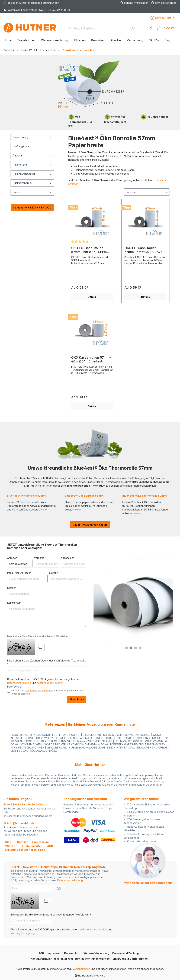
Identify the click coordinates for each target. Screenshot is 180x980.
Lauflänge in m (32, 146)
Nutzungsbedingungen (50, 683)
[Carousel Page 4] (140, 648)
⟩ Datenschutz (31, 846)
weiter (44, 510)
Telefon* (53, 573)
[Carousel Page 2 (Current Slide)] (131, 648)
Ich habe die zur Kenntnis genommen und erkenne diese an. (47, 692)
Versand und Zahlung (125, 953)
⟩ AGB (49, 846)
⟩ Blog (7, 842)
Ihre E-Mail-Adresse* (19, 573)
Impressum (54, 953)
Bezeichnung (32, 137)
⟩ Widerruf (11, 846)
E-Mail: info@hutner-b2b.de (90, 525)
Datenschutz (72, 953)
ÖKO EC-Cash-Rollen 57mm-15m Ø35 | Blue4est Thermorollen (145, 250)
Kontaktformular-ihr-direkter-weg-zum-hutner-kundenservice (70, 959)
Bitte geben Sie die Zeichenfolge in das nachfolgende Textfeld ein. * (46, 662)
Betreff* (12, 588)
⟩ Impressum (40, 842)
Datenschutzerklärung (70, 880)
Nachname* (68, 558)
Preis (32, 192)
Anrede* (12, 558)
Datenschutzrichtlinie (19, 683)
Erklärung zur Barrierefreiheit (131, 959)
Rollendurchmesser (32, 174)
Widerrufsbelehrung (96, 953)
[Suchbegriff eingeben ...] (98, 28)
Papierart (32, 155)
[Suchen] (133, 28)
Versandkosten (81, 969)
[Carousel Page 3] (136, 648)
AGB (41, 953)
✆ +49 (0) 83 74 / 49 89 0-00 (23, 804)
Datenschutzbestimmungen (39, 691)
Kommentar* (14, 603)
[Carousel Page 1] (126, 648)
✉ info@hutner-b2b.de (19, 823)
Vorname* (40, 558)
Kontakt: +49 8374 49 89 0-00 (32, 208)
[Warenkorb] (166, 28)
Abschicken (77, 699)
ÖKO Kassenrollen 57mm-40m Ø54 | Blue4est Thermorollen (91, 359)
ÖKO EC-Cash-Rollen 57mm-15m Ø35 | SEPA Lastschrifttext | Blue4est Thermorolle (91, 250)
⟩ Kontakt (22, 842)
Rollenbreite (32, 165)
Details (92, 297)
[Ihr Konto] (151, 28)
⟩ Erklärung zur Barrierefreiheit (24, 850)
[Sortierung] (147, 192)
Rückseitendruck (32, 183)
